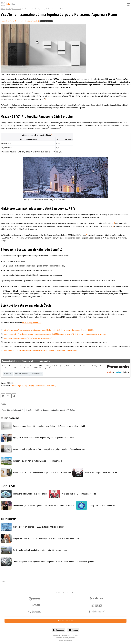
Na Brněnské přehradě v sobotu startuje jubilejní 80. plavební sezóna (40, 550)
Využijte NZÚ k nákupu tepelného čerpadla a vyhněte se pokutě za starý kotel (44, 438)
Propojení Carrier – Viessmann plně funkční (79, 494)
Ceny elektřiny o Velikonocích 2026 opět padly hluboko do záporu (39, 527)
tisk (3, 396)
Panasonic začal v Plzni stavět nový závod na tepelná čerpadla (38, 461)
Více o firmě (8, 374)
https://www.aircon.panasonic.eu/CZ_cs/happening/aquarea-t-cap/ (28, 338)
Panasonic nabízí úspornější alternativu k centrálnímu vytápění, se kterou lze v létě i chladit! (49, 426)
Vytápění (9, 9)
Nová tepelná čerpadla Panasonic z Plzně (101, 472)
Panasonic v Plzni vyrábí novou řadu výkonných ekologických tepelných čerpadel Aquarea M (49, 449)
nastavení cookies (65, 641)
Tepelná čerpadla (17, 9)
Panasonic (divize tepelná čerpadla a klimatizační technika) (20, 21)
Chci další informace (22, 374)
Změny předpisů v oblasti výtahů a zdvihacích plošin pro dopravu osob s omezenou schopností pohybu (54, 562)
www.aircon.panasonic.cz (32, 323)
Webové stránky (37, 374)
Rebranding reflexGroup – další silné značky (30, 494)
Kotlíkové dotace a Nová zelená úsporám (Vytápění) (55, 410)
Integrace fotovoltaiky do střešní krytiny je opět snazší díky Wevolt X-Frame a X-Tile (46, 538)
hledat (14, 396)
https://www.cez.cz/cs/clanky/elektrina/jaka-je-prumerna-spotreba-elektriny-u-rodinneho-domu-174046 (41, 350)
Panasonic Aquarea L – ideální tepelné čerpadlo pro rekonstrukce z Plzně (42, 472)
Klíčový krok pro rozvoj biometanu (102, 505)
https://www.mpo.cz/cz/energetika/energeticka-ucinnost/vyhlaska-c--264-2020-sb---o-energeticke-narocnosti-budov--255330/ (49, 330)
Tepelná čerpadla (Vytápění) (12, 410)
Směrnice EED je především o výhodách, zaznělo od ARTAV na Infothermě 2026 (44, 505)
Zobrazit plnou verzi (65, 621)
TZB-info (3, 9)
